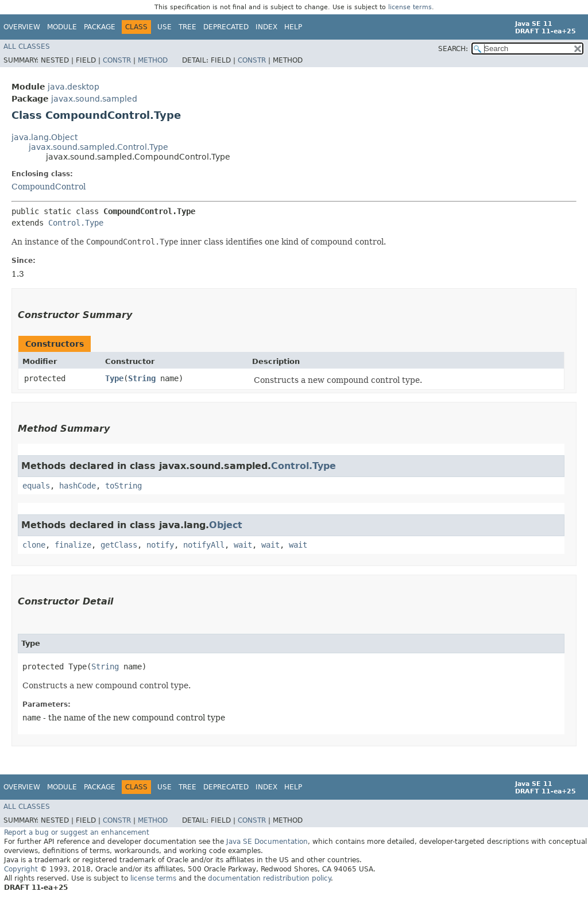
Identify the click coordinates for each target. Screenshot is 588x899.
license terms (410, 7)
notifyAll (204, 545)
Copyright (21, 869)
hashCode (78, 486)
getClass (119, 545)
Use (165, 27)
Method (153, 60)
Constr (117, 60)
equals (36, 486)
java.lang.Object (45, 137)
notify (160, 545)
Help (293, 27)
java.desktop (73, 87)
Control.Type (76, 223)
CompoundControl (49, 187)
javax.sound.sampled (94, 99)
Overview (22, 27)
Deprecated (226, 27)
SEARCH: (453, 49)
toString (123, 486)
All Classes (27, 46)
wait (243, 545)
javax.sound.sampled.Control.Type (98, 147)
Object (226, 525)
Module (62, 27)
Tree (187, 27)
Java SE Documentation (267, 842)
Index (266, 27)
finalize (73, 545)
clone (34, 545)
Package (100, 27)
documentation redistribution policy (269, 878)
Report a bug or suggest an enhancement (77, 832)
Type (114, 378)
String (142, 378)
